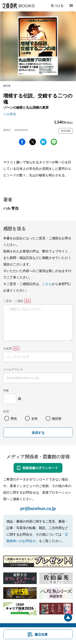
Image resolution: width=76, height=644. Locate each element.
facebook (22, 142)
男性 (14, 418)
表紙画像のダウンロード (40, 468)
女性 (34, 418)
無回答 (57, 418)
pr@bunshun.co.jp (38, 508)
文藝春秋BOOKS (18, 6)
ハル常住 (10, 114)
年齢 (6, 390)
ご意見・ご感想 (13, 301)
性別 (6, 411)
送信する (38, 433)
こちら (47, 284)
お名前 (7, 348)
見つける (57, 5)
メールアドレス (13, 369)
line (54, 142)
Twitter (33, 142)
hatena (43, 142)
